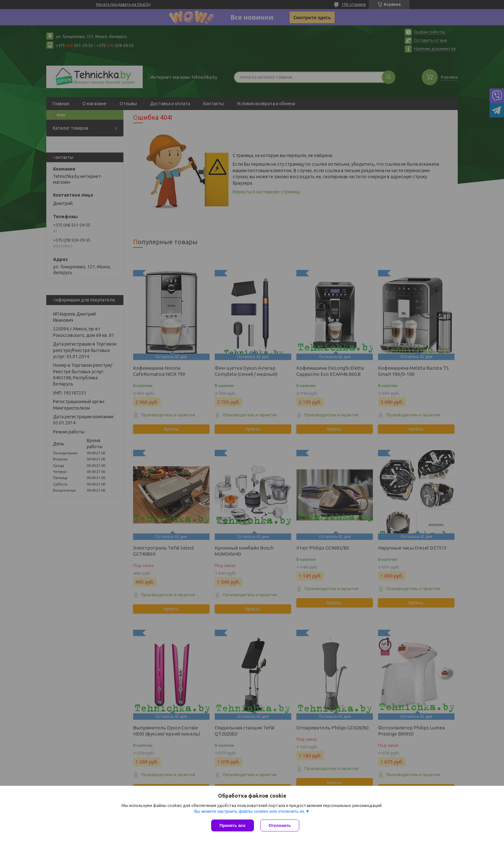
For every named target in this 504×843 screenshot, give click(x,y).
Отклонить (280, 825)
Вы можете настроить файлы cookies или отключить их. (250, 811)
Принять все (233, 825)
